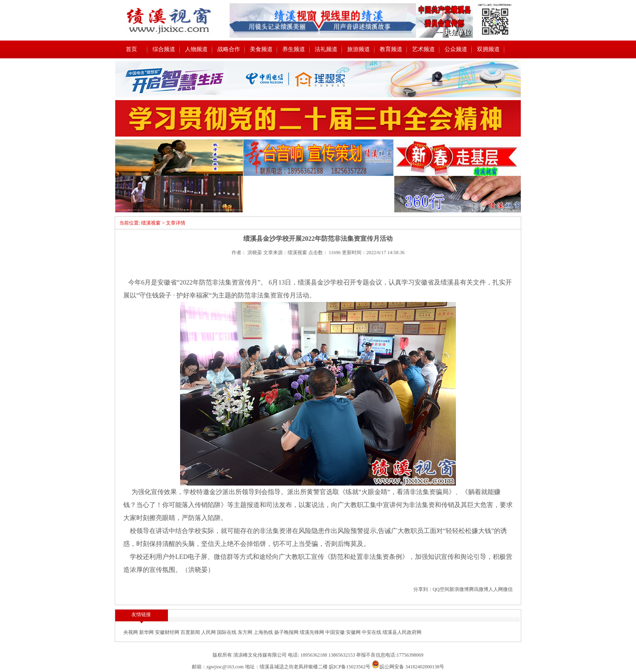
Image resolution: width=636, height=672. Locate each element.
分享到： (423, 589)
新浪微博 (459, 589)
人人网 (496, 589)
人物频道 (196, 49)
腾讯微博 (479, 589)
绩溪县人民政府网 (402, 632)
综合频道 (164, 49)
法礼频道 (326, 49)
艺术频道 (423, 49)
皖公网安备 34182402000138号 (408, 667)
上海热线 (264, 632)
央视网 (131, 632)
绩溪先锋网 (313, 632)
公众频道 (456, 49)
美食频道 (261, 49)
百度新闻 (191, 632)
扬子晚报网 (287, 632)
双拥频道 (488, 49)
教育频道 (391, 49)
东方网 (246, 632)
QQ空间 (441, 589)
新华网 (147, 632)
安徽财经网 (168, 632)
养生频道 (294, 49)
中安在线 (372, 632)
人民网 (209, 632)
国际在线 (227, 632)
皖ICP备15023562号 (350, 667)
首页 (131, 49)
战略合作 (229, 49)
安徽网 (354, 632)
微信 (508, 589)
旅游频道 (359, 49)
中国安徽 (336, 632)
